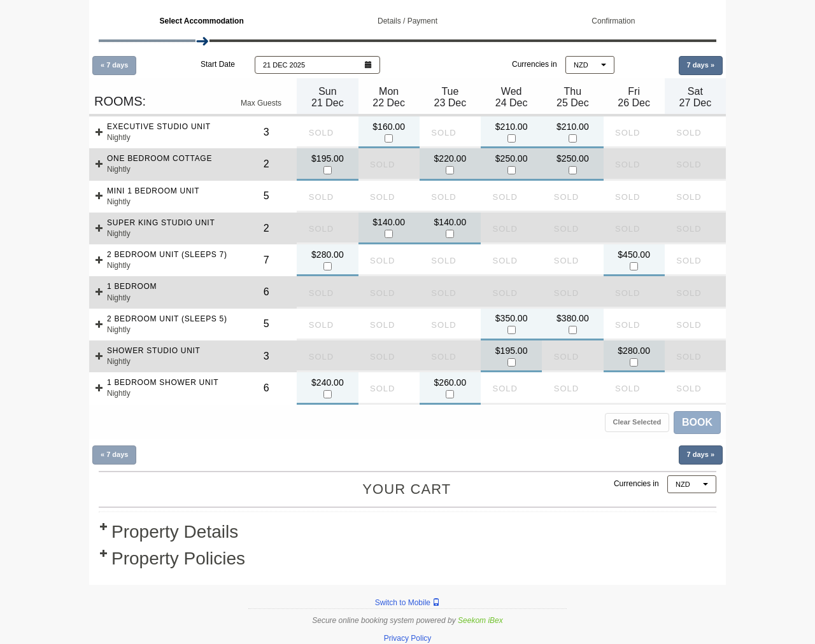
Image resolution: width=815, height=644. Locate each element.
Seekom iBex (480, 620)
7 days (701, 65)
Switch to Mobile (408, 603)
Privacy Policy (408, 638)
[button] (317, 65)
